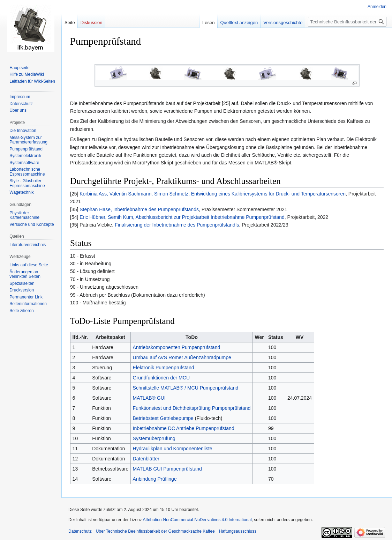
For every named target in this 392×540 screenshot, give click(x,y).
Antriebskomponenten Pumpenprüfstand (177, 347)
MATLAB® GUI (149, 398)
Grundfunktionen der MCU (161, 378)
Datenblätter (146, 459)
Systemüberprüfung (154, 438)
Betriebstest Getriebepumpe (163, 418)
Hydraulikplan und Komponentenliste (173, 449)
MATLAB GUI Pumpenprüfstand (167, 469)
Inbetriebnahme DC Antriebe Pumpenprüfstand (184, 428)
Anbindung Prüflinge (155, 479)
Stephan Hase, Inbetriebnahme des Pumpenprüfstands (139, 209)
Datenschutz (80, 531)
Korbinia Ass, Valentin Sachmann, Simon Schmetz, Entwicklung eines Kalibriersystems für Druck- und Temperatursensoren (213, 194)
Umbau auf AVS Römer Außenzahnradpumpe (182, 357)
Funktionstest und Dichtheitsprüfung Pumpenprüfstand (192, 408)
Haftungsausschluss (238, 531)
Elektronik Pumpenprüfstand (164, 368)
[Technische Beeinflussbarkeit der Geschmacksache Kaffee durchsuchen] (347, 22)
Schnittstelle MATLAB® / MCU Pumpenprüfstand (186, 388)
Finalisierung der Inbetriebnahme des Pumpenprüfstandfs (177, 225)
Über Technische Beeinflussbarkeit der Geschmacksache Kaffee (155, 531)
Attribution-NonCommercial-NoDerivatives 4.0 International (197, 520)
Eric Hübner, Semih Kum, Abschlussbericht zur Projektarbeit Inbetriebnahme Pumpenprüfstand (182, 217)
